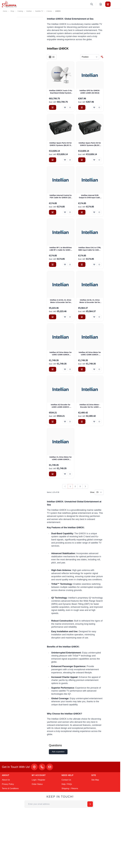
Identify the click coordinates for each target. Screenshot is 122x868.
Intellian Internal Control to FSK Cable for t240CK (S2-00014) (61, 197)
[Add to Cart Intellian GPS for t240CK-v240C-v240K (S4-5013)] (82, 107)
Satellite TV (39, 11)
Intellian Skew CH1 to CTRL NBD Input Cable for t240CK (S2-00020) (90, 249)
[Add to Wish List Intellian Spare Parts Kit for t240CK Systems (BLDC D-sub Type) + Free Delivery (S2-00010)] (65, 160)
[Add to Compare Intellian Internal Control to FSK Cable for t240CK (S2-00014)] (70, 212)
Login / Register (39, 780)
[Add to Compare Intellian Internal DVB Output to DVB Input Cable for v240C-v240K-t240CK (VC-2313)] (99, 212)
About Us (6, 780)
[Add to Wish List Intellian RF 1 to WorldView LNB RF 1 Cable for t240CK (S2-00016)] (65, 264)
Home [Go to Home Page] (5, 11)
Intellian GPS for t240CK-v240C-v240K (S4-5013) (90, 92)
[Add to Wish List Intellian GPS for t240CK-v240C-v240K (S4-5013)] (94, 107)
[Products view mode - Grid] (50, 57)
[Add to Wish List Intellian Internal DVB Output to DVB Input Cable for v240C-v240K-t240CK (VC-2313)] (94, 212)
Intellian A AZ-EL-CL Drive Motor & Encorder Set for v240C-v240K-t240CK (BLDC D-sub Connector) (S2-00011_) (61, 301)
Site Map (95, 780)
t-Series (49, 11)
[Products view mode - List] (53, 57)
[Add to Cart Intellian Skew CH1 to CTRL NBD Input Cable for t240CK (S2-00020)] (82, 264)
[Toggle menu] (115, 4)
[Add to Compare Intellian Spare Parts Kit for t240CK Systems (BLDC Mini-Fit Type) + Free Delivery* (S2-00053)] (99, 160)
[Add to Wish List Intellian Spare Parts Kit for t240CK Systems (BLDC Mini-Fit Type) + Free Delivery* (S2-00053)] (94, 160)
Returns (75, 788)
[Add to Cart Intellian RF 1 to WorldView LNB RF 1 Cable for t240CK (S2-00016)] (53, 264)
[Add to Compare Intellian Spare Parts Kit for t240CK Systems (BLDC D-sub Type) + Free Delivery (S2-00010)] (70, 160)
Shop (12, 11)
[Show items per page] (99, 492)
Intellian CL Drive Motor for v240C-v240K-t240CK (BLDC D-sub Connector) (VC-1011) (61, 458)
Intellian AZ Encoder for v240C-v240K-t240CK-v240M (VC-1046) (61, 406)
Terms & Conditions (10, 788)
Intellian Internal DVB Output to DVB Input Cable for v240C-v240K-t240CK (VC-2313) (90, 197)
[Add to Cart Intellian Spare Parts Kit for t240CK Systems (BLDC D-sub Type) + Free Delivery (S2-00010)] (53, 160)
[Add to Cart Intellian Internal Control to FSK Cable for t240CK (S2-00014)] (53, 212)
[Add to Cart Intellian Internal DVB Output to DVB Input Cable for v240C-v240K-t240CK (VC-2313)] (82, 212)
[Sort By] (90, 57)
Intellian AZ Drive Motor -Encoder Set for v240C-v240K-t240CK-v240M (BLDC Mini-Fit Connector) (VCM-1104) (90, 406)
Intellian (29, 11)
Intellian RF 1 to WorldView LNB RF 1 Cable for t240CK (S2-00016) (61, 249)
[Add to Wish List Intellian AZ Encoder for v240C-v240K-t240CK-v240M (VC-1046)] (65, 422)
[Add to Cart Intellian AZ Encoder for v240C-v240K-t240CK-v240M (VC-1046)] (53, 422)
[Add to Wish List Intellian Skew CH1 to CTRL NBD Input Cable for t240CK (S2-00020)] (94, 264)
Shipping (65, 788)
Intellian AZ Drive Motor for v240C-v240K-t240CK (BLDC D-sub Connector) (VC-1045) (61, 354)
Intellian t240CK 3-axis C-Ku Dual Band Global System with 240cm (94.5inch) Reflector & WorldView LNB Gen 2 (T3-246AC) (61, 92)
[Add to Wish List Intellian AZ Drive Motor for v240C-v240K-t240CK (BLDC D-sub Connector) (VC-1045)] (65, 369)
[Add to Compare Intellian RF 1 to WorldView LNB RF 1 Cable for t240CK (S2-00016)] (70, 264)
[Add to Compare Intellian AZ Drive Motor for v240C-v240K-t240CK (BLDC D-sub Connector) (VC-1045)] (70, 369)
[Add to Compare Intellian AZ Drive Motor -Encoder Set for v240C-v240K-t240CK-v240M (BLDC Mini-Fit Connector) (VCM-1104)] (99, 422)
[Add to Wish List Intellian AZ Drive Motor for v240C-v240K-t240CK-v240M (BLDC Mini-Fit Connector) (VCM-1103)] (94, 369)
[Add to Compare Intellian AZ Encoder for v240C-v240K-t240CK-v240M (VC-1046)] (70, 422)
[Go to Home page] (9, 4)
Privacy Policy (8, 784)
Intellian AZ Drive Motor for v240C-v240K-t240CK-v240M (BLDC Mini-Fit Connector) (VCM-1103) (90, 354)
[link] (65, 486)
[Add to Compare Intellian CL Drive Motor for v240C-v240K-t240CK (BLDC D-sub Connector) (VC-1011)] (70, 474)
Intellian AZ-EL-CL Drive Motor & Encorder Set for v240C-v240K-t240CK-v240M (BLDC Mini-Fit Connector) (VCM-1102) (90, 301)
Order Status (37, 784)
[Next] (85, 486)
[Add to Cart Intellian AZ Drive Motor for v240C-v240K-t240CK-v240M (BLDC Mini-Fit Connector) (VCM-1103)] (82, 369)
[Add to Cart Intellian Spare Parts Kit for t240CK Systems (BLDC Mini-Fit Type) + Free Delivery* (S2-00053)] (82, 160)
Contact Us (66, 780)
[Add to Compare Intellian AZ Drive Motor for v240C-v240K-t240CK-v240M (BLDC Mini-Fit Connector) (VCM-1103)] (99, 369)
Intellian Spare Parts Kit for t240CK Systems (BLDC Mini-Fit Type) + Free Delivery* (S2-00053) (90, 144)
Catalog (20, 11)
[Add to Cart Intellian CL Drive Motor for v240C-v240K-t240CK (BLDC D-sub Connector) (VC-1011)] (53, 474)
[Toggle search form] (92, 4)
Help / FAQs (67, 784)
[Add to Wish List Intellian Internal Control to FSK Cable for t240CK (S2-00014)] (65, 212)
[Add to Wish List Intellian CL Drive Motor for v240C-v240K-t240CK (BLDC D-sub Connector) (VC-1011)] (65, 474)
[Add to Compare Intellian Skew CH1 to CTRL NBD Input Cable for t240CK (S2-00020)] (99, 264)
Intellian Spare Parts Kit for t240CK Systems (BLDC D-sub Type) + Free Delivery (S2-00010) (61, 144)
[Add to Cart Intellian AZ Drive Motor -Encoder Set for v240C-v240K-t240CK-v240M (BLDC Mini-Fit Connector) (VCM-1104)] (82, 422)
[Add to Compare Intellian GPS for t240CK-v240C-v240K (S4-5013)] (99, 107)
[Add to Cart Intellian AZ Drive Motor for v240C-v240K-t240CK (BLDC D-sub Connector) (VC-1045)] (53, 369)
